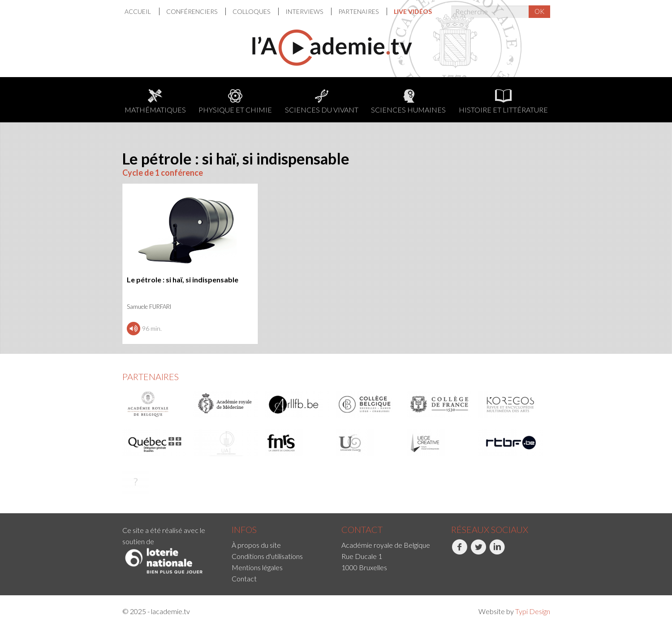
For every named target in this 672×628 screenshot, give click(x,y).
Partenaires (359, 11)
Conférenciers (192, 11)
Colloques (252, 11)
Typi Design (533, 611)
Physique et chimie (235, 102)
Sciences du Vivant (322, 102)
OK (539, 11)
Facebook (459, 552)
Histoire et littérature (503, 102)
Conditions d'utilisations (267, 556)
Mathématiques (155, 102)
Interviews (305, 11)
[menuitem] (142, 11)
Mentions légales (257, 567)
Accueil (138, 11)
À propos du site (256, 545)
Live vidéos (413, 11)
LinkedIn (497, 552)
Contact (244, 578)
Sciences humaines (408, 102)
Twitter (478, 552)
